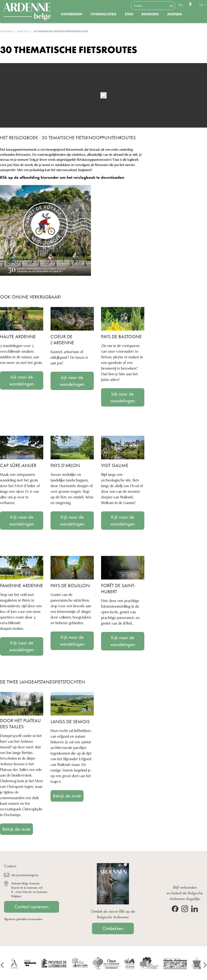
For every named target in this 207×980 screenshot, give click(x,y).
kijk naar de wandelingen (22, 380)
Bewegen (150, 14)
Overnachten (103, 14)
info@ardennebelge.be (25, 875)
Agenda (175, 14)
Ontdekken (71, 14)
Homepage (7, 31)
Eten (129, 14)
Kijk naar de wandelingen (22, 520)
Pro (181, 5)
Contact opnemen (32, 907)
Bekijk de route (16, 829)
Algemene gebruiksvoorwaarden (23, 919)
